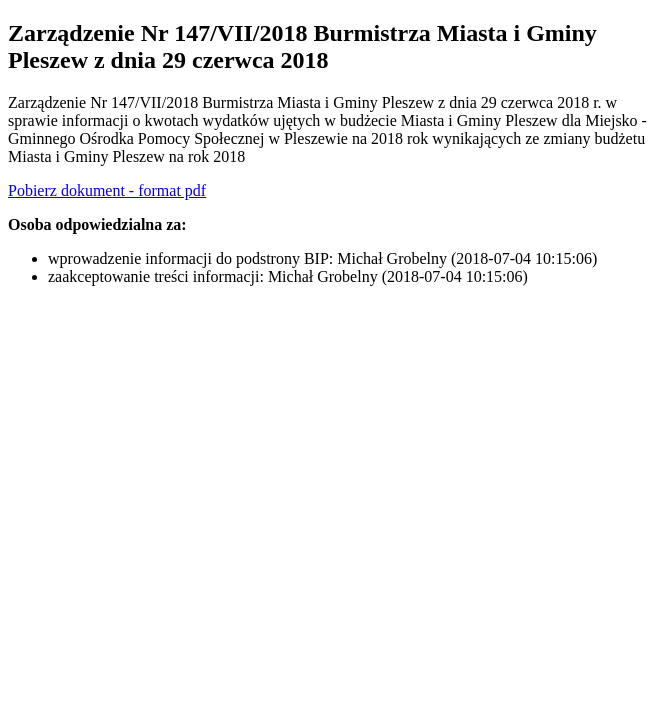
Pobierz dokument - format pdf (107, 190)
